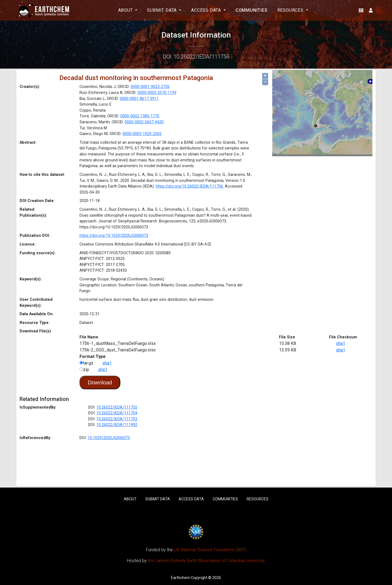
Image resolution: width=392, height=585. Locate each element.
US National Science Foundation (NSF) (210, 550)
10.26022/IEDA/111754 (117, 413)
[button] (361, 10)
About (130, 499)
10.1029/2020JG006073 (109, 438)
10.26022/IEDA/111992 (117, 425)
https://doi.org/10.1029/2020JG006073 (114, 236)
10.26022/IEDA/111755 (117, 407)
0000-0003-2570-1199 (157, 93)
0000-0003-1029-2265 (142, 134)
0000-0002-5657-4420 (144, 122)
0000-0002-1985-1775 (140, 116)
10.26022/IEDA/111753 (117, 419)
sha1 (341, 343)
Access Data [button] (207, 10)
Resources (258, 499)
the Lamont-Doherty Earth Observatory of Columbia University (206, 561)
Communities (252, 10)
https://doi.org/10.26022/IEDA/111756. (190, 186)
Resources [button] (291, 10)
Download (100, 382)
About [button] (126, 10)
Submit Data (158, 499)
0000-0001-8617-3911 (139, 99)
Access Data (191, 499)
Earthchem (180, 578)
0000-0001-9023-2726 (150, 87)
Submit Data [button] (163, 10)
